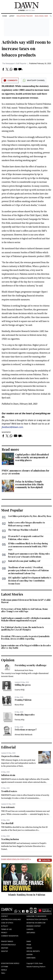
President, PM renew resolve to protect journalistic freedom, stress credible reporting (25, 638)
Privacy (4, 933)
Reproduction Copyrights (37, 920)
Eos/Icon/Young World (10, 963)
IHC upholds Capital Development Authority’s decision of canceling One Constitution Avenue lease (30, 581)
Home (5, 16)
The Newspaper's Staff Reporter (14, 64)
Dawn (29, 941)
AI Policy (5, 926)
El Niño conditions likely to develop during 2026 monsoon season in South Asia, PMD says (28, 546)
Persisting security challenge (31, 665)
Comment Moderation (10, 936)
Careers (30, 929)
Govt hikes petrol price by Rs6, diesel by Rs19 (30, 516)
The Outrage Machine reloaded (23, 530)
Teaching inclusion (10, 839)
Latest (12, 16)
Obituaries (31, 933)
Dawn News (31, 958)
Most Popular (12, 510)
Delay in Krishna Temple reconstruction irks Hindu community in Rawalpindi (29, 484)
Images (29, 948)
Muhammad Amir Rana (24, 670)
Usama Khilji (20, 690)
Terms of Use (6, 929)
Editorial (8, 747)
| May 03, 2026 (26, 10)
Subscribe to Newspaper (36, 916)
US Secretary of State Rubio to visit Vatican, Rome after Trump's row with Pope (25, 610)
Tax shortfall (7, 823)
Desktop (5, 951)
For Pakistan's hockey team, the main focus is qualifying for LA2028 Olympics (22, 628)
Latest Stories (12, 594)
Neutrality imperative (25, 715)
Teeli (3, 973)
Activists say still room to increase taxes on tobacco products (26, 48)
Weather (5, 948)
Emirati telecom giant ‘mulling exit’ (24, 561)
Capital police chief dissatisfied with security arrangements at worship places (32, 457)
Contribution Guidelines (11, 920)
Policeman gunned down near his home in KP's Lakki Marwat (26, 601)
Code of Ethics (7, 923)
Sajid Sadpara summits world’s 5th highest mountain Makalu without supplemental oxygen (26, 619)
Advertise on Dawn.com (36, 923)
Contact (5, 916)
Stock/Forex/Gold (8, 945)
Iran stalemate (8, 807)
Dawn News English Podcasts (16, 859)
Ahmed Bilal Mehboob (24, 735)
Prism (29, 945)
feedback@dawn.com (12, 427)
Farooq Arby (20, 720)
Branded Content (34, 926)
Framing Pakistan (23, 700)
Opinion (8, 660)
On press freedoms (10, 756)
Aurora (30, 955)
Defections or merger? (26, 730)
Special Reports (33, 951)
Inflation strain (8, 775)
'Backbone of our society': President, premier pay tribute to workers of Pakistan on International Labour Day (28, 570)
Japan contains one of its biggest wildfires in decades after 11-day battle (26, 647)
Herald (4, 970)
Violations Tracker (25, 16)
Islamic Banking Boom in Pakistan (27, 895)
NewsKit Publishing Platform (36, 967)
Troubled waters (9, 791)
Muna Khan (19, 705)
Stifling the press (23, 685)
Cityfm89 (5, 967)
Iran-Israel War (41, 16)
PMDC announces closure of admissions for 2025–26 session (26, 472)
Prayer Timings (7, 941)
